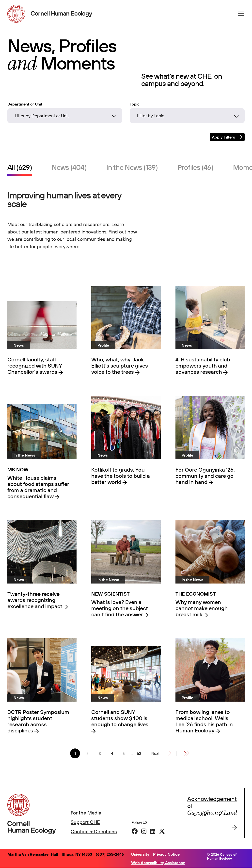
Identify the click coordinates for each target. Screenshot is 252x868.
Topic (135, 104)
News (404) (69, 167)
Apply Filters (223, 137)
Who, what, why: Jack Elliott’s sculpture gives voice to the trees (120, 366)
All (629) (20, 167)
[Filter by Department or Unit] (65, 116)
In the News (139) (132, 167)
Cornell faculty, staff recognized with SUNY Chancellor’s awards (35, 366)
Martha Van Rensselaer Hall (33, 854)
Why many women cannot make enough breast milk (202, 608)
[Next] (161, 753)
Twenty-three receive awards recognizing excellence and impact (35, 600)
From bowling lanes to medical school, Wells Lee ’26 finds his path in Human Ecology (204, 721)
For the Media (86, 813)
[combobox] (65, 117)
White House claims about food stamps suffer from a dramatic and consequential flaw (38, 487)
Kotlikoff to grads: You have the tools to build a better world (121, 476)
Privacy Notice (166, 854)
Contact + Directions (94, 831)
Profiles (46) (195, 167)
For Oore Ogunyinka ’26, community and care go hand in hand (205, 476)
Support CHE (85, 822)
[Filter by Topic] (187, 116)
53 (140, 753)
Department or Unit (25, 104)
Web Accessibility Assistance (158, 863)
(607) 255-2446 (110, 854)
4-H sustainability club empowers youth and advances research (203, 366)
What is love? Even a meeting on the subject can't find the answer (120, 608)
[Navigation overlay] (241, 14)
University (140, 854)
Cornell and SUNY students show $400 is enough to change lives (120, 718)
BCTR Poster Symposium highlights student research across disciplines (38, 721)
